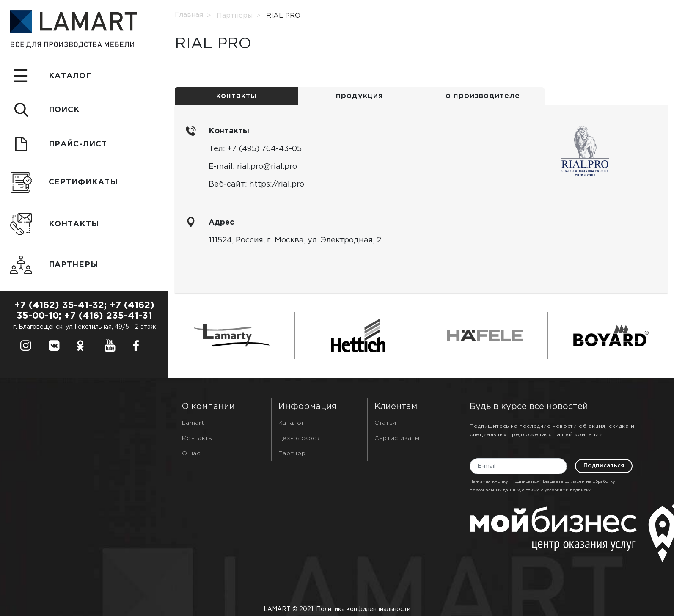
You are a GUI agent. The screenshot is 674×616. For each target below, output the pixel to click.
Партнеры (235, 16)
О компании (208, 407)
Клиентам (396, 407)
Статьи (385, 423)
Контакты (198, 438)
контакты (236, 96)
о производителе (483, 96)
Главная (189, 15)
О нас (191, 454)
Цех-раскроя (300, 438)
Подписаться (604, 466)
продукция (359, 96)
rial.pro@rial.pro (267, 167)
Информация (307, 407)
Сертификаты (397, 438)
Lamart (193, 423)
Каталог (292, 423)
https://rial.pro (277, 184)
